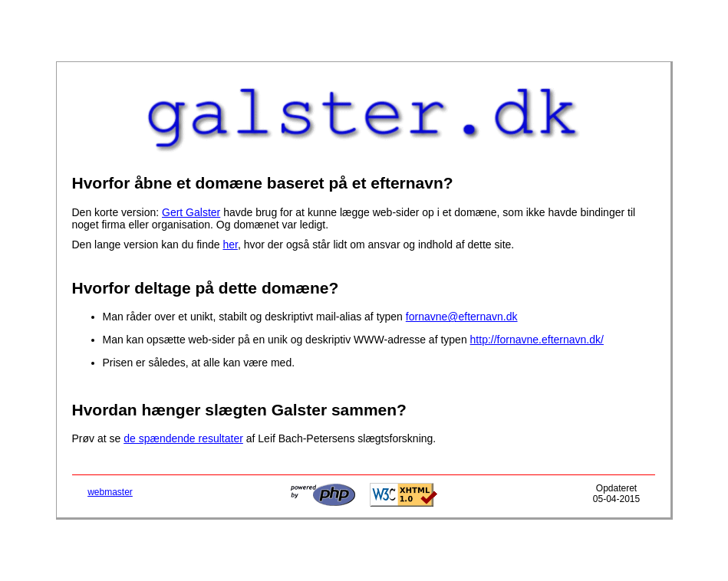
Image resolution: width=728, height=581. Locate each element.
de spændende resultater (183, 438)
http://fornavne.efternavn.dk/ (537, 340)
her (230, 245)
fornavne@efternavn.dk (462, 317)
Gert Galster (191, 212)
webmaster (110, 492)
